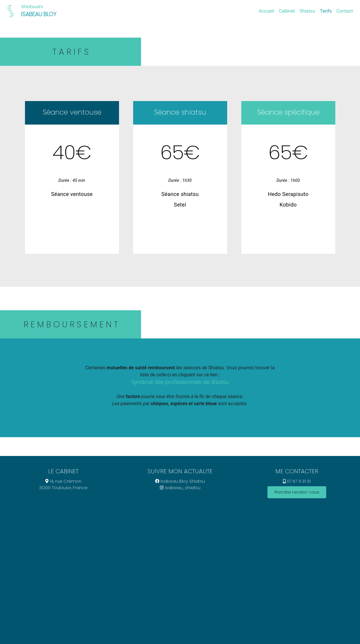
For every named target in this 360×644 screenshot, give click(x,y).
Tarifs (326, 11)
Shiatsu (307, 11)
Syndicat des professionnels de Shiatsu (180, 382)
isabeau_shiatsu (180, 488)
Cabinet (287, 11)
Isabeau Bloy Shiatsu (180, 481)
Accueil (267, 11)
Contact (345, 11)
